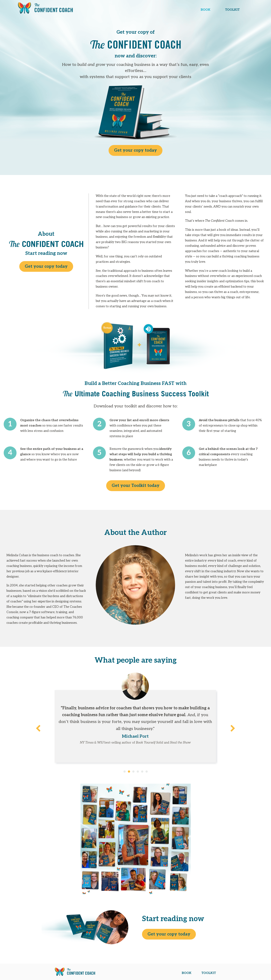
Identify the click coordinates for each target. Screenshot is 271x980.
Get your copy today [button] (135, 150)
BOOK (206, 10)
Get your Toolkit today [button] (136, 486)
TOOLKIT (232, 10)
